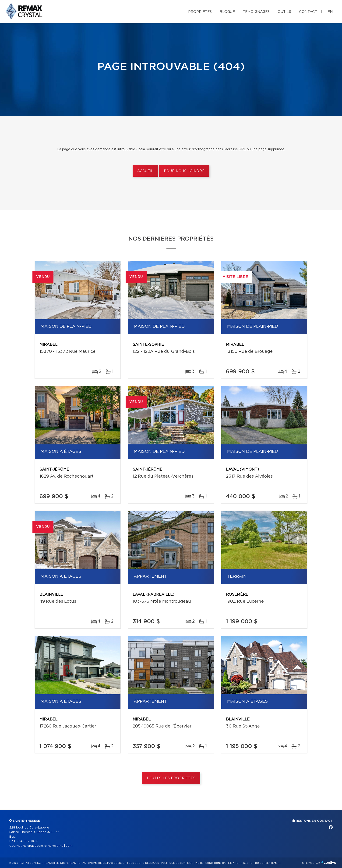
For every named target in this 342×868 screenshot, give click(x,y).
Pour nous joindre (184, 171)
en (330, 12)
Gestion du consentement (262, 863)
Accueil (145, 171)
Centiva (329, 863)
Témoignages (256, 12)
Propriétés (200, 12)
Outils (284, 12)
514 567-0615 (28, 841)
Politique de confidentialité (182, 863)
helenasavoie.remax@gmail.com (48, 846)
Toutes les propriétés (171, 778)
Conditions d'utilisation (223, 863)
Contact (308, 12)
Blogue (227, 12)
